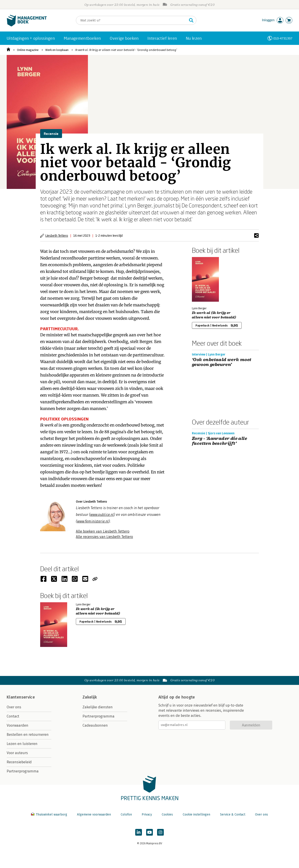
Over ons (14, 707)
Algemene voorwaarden (94, 815)
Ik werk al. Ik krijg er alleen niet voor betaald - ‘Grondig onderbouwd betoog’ (126, 50)
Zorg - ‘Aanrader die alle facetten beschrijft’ (219, 441)
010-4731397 (283, 38)
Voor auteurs (17, 753)
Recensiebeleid (19, 762)
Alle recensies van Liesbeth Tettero (104, 537)
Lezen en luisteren (22, 744)
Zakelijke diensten (98, 707)
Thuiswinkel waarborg (50, 815)
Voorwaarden (18, 725)
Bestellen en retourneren (28, 735)
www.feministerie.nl (93, 521)
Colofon (126, 815)
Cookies (167, 815)
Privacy (147, 815)
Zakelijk (90, 697)
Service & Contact (233, 815)
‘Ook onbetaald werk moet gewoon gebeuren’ (222, 362)
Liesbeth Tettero (57, 235)
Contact (13, 716)
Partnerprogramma (23, 771)
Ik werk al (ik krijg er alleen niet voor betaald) (214, 315)
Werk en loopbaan (57, 50)
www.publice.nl (102, 515)
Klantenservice (21, 697)
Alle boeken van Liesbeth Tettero (103, 531)
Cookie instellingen (196, 815)
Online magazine (28, 50)
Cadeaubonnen (95, 725)
